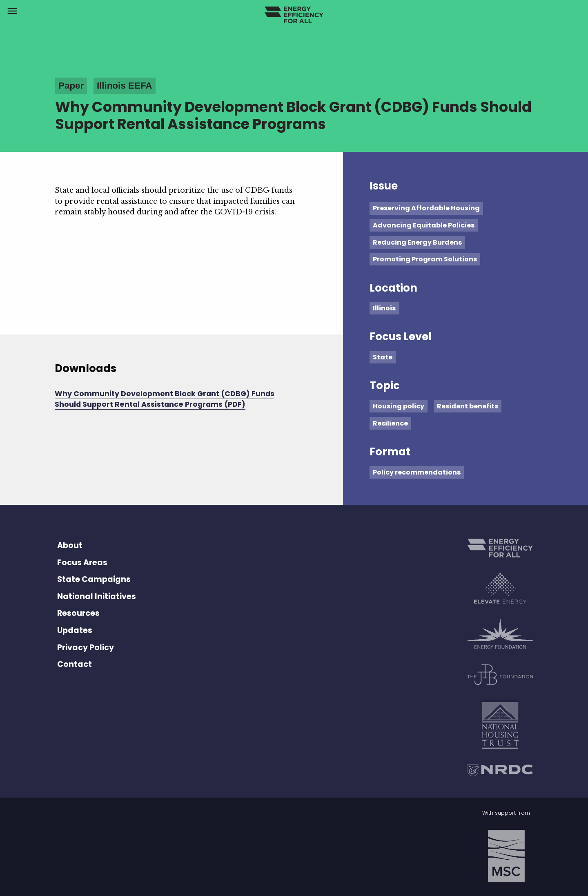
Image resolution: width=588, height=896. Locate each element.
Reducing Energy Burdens (417, 242)
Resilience (390, 423)
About (70, 545)
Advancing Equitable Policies (424, 225)
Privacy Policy (86, 647)
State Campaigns (94, 579)
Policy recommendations (417, 472)
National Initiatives (97, 596)
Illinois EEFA (125, 86)
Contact (75, 664)
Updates (75, 630)
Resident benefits (468, 406)
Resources (78, 613)
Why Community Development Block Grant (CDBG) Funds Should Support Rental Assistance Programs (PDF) (165, 399)
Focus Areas (82, 563)
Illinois (384, 308)
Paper (71, 86)
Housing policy (399, 406)
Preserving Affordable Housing (426, 208)
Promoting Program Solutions (425, 259)
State (383, 357)
